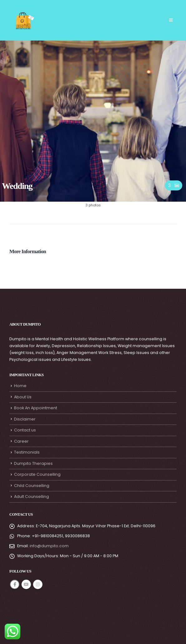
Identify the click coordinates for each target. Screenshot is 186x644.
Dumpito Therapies (33, 463)
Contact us (25, 430)
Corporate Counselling (37, 474)
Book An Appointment (36, 408)
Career (21, 441)
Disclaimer (25, 419)
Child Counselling (32, 486)
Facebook (15, 584)
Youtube (26, 584)
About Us (23, 397)
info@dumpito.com (49, 546)
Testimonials (27, 452)
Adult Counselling (32, 497)
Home (20, 386)
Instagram (38, 584)
